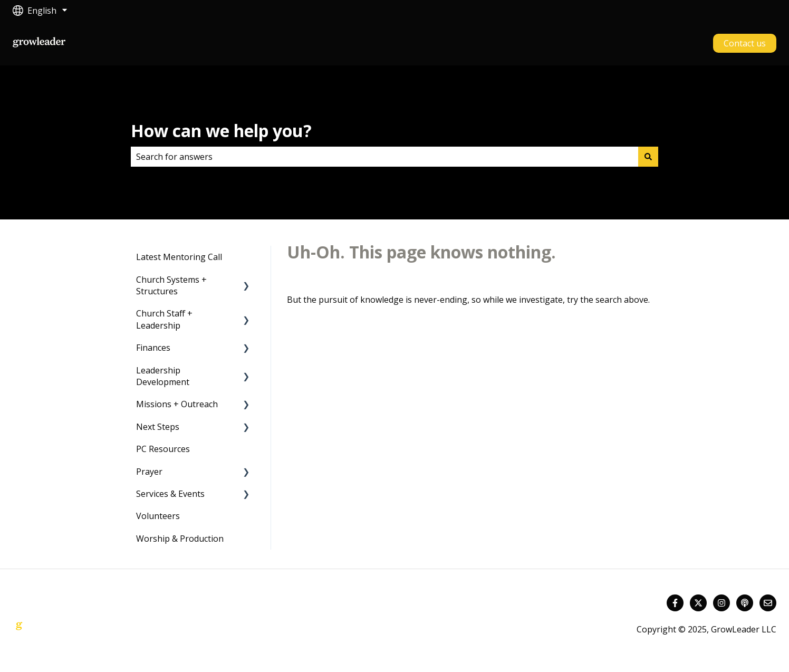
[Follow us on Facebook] (675, 603)
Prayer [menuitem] (149, 472)
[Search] (648, 157)
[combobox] (384, 157)
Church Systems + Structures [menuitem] (171, 285)
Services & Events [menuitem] (170, 494)
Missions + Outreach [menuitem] (177, 404)
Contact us (745, 43)
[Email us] (768, 603)
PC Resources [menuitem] (163, 449)
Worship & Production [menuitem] (180, 539)
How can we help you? (221, 131)
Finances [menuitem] (153, 348)
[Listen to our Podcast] (745, 603)
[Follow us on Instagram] (721, 603)
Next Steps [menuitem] (158, 427)
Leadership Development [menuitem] (163, 376)
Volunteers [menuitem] (158, 516)
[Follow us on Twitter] (698, 603)
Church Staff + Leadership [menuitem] (164, 319)
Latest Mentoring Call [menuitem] (179, 257)
